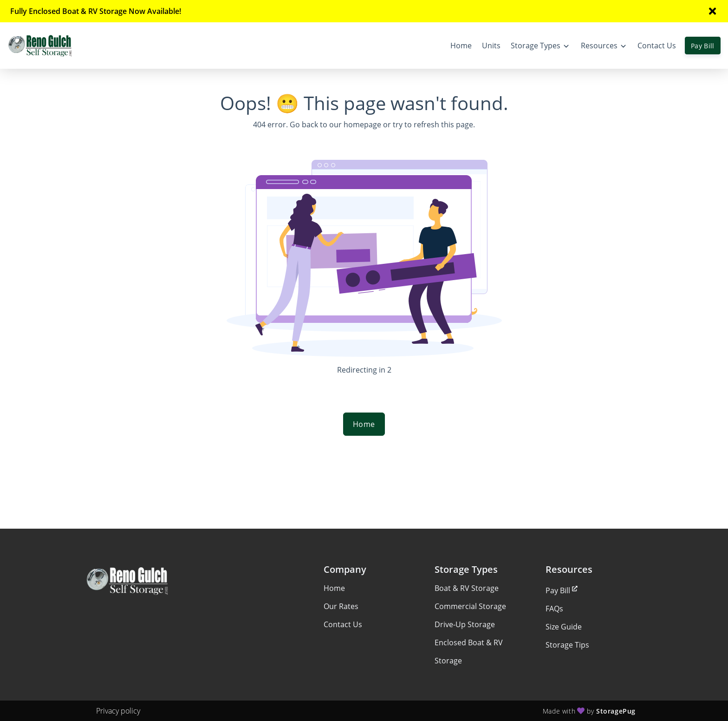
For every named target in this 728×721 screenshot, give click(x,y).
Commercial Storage (470, 606)
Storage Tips (567, 645)
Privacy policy (118, 711)
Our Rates (341, 606)
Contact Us (343, 624)
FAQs (554, 609)
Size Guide (564, 627)
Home (364, 424)
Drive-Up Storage (465, 624)
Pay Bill (703, 46)
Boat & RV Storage (467, 588)
